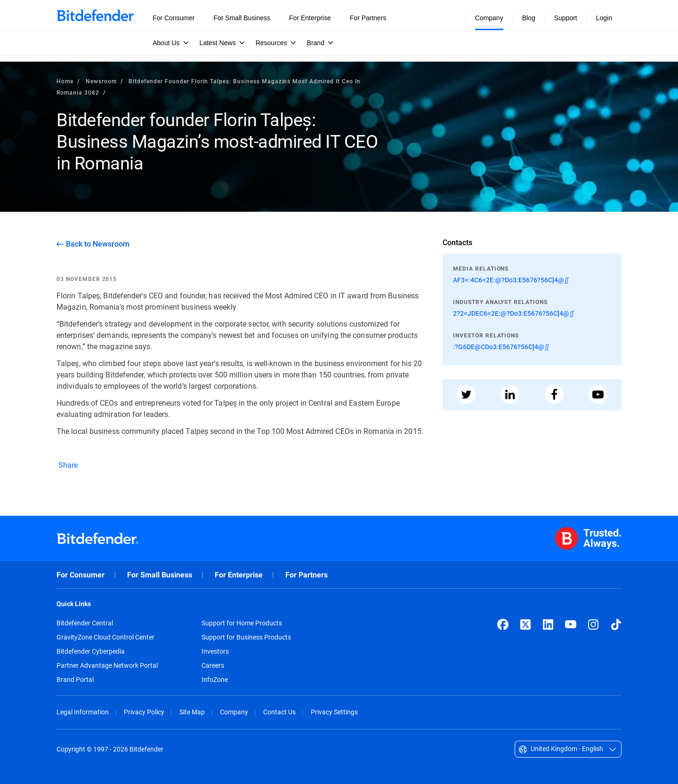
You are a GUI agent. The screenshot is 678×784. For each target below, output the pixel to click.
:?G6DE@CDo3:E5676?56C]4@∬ (501, 347)
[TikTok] (616, 624)
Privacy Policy (144, 712)
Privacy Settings (334, 712)
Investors (215, 651)
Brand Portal (75, 680)
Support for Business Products (246, 637)
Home (65, 81)
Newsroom (101, 81)
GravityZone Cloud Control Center (105, 637)
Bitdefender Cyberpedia (91, 651)
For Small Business (160, 575)
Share (67, 465)
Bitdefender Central (85, 623)
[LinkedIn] (548, 624)
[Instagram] (593, 624)
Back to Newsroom (98, 244)
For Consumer (81, 575)
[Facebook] (503, 624)
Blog (529, 18)
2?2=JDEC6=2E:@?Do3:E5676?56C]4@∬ (514, 313)
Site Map (192, 712)
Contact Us (279, 712)
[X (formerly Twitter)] (525, 624)
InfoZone (215, 680)
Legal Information (83, 712)
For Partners (307, 575)
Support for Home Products (242, 623)
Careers (213, 665)
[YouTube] (571, 624)
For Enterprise (239, 575)
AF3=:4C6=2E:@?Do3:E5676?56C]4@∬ (511, 280)
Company (234, 712)
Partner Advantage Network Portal (107, 665)
